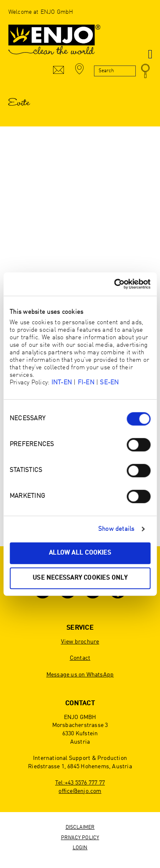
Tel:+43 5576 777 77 (80, 783)
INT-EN (62, 383)
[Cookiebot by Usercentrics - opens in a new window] (114, 284)
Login (80, 848)
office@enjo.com (80, 791)
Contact (80, 658)
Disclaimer (80, 828)
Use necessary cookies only (80, 578)
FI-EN (86, 383)
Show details (116, 529)
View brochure (80, 642)
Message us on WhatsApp (80, 675)
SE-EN (109, 383)
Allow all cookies (80, 553)
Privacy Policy (80, 838)
